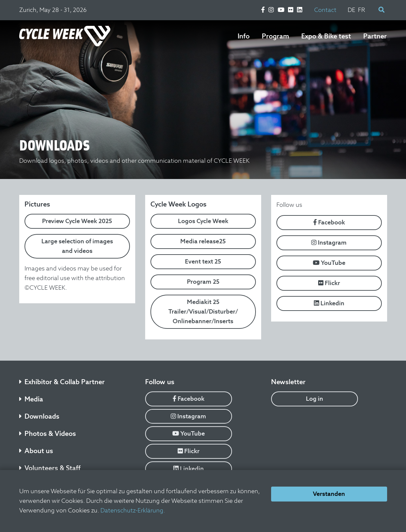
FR (362, 10)
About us (36, 451)
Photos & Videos (48, 434)
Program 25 (203, 282)
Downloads (39, 416)
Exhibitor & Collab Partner (62, 382)
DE (351, 10)
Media (31, 399)
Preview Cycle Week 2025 (77, 221)
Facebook (329, 222)
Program (275, 36)
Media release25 (203, 241)
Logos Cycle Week (203, 221)
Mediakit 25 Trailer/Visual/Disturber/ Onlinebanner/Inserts (203, 311)
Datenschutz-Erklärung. (133, 510)
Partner (375, 36)
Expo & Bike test (326, 36)
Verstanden (329, 494)
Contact (325, 10)
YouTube (329, 263)
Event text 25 (203, 261)
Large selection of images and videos (77, 246)
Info (244, 36)
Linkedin (329, 303)
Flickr (329, 283)
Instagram (329, 242)
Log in (315, 399)
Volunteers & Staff (50, 468)
